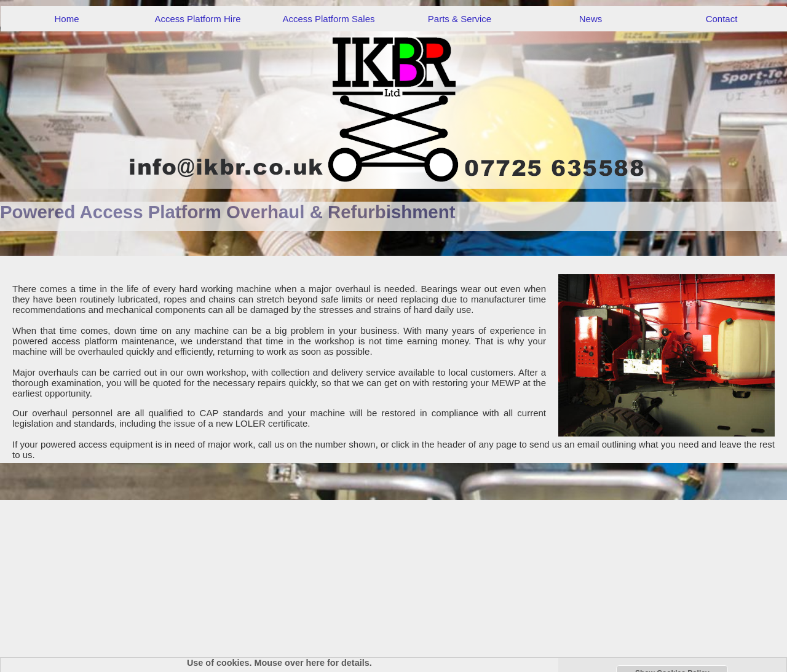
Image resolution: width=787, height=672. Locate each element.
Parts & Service (460, 19)
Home (66, 19)
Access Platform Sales (328, 19)
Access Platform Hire (197, 19)
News (591, 19)
